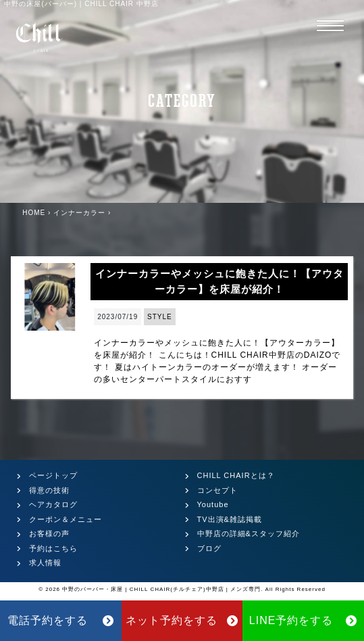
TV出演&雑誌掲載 (230, 519)
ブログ (209, 548)
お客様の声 (49, 533)
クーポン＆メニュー (66, 519)
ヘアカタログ (53, 504)
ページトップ (53, 475)
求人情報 (45, 563)
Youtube (213, 504)
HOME (34, 213)
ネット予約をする (182, 620)
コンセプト (217, 490)
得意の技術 (49, 490)
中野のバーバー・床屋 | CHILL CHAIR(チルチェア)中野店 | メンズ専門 (161, 589)
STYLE (160, 317)
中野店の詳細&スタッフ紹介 (249, 533)
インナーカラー (79, 213)
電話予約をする (61, 620)
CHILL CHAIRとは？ (236, 475)
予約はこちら (53, 548)
